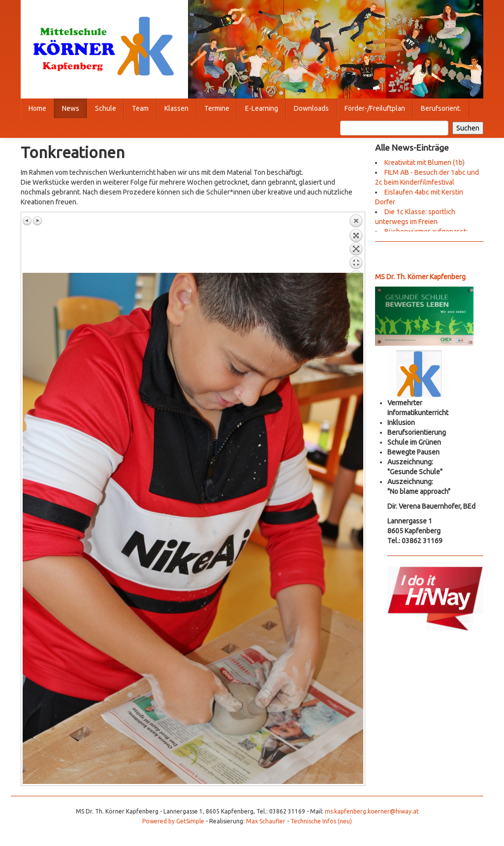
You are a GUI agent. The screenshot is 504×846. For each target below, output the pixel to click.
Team (140, 108)
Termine (217, 108)
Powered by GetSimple (173, 821)
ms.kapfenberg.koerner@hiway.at (372, 811)
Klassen (176, 108)
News (71, 108)
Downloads (311, 108)
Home (37, 108)
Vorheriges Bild (28, 221)
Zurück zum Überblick (356, 243)
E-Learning (262, 108)
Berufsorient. (441, 108)
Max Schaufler (266, 821)
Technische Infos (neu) (321, 821)
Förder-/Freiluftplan (375, 108)
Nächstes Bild (37, 221)
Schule (106, 108)
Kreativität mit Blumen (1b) (425, 163)
